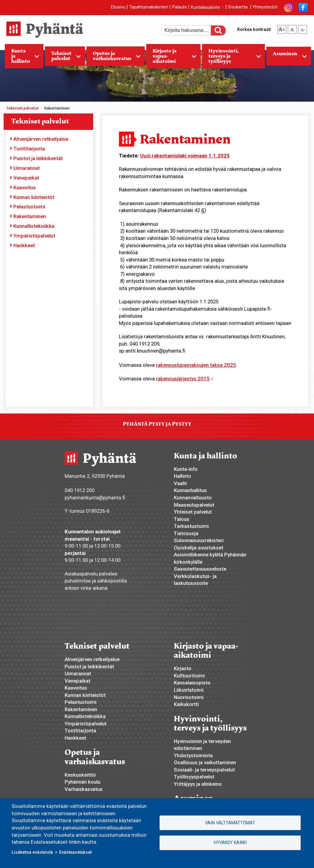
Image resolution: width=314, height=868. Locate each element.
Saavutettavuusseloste (200, 569)
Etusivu (118, 7)
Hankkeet (24, 245)
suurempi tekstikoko (282, 28)
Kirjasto (183, 668)
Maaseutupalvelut (194, 505)
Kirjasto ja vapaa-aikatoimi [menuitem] (171, 58)
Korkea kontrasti (254, 29)
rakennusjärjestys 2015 (185, 379)
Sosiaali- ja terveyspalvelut (204, 770)
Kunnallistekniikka (34, 226)
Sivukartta (238, 7)
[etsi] (190, 30)
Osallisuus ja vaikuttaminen (205, 762)
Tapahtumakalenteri (149, 7)
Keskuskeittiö (80, 775)
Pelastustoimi (29, 207)
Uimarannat (27, 168)
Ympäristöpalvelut (34, 236)
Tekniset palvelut (22, 108)
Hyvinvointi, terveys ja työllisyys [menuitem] (232, 58)
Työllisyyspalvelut (194, 777)
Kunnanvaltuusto (193, 498)
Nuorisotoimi (189, 697)
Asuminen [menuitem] (287, 58)
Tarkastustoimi (191, 526)
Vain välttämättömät (230, 823)
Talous (182, 519)
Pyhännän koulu (83, 782)
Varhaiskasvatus (84, 789)
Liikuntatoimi (189, 690)
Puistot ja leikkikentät (38, 158)
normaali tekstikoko (292, 28)
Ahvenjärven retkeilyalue (41, 139)
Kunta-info (186, 469)
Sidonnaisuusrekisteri (199, 540)
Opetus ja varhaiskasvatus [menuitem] (114, 58)
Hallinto (182, 476)
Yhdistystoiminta (193, 755)
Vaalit (180, 483)
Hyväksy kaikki (230, 843)
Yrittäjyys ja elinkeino (198, 784)
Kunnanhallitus (190, 490)
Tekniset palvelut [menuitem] (63, 58)
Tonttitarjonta (29, 149)
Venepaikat (26, 178)
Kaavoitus (25, 187)
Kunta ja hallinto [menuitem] (22, 58)
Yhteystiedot (265, 7)
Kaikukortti (186, 704)
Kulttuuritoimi (189, 676)
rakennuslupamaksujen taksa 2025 (196, 365)
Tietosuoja (186, 533)
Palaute (179, 7)
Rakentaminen (30, 216)
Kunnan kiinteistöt (34, 197)
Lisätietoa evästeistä (32, 852)
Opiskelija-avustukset (199, 548)
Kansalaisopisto (192, 683)
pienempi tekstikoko (302, 28)
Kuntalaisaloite (207, 7)
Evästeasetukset (75, 852)
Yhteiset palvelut (193, 512)
